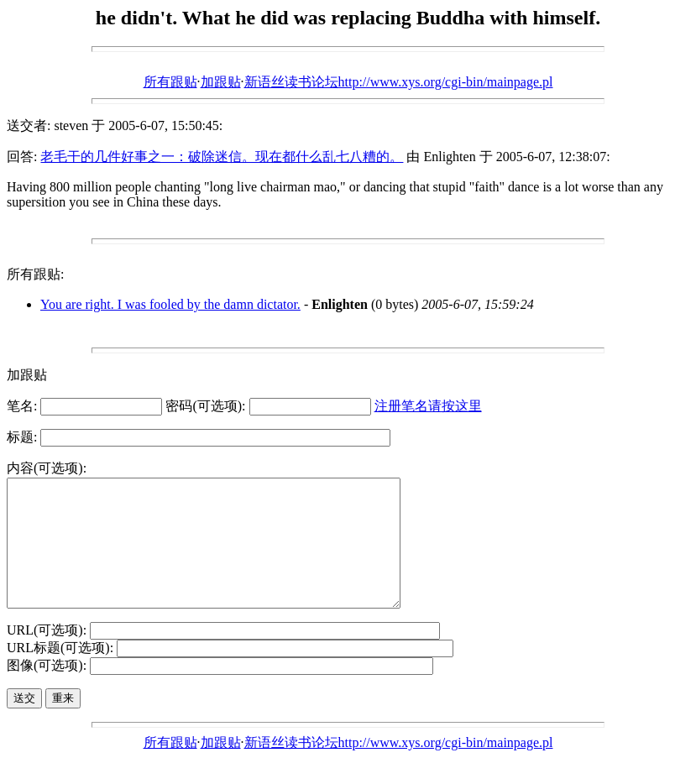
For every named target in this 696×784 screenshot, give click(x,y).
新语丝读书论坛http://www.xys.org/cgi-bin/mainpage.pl (399, 82)
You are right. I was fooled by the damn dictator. (170, 304)
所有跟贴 (170, 82)
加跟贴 (221, 82)
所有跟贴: (35, 274)
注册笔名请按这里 (428, 406)
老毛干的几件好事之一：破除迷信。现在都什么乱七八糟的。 (222, 157)
